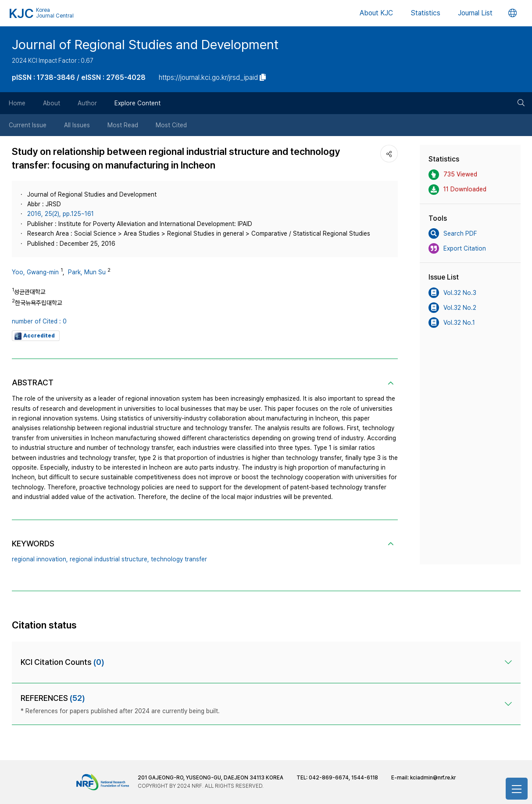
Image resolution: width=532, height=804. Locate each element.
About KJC (376, 13)
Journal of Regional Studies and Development (145, 44)
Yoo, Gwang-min (35, 272)
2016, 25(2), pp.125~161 (61, 214)
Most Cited (171, 125)
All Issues (77, 125)
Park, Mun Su (87, 272)
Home (17, 103)
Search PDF (453, 233)
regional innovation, (40, 559)
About (52, 103)
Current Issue (28, 125)
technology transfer (179, 559)
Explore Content (137, 103)
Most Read (123, 125)
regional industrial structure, (109, 559)
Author (87, 103)
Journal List (475, 13)
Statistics (425, 13)
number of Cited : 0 (39, 321)
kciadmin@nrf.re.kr (433, 778)
